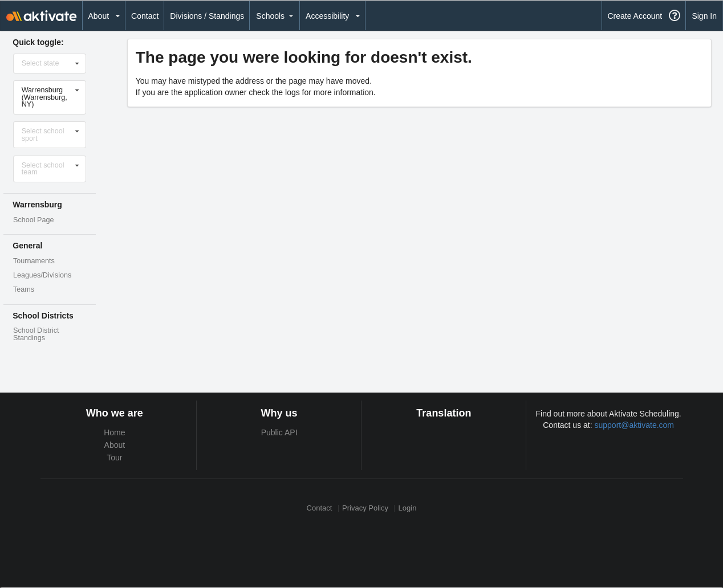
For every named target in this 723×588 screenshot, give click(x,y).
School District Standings (36, 334)
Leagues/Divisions (42, 275)
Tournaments (34, 261)
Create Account (635, 16)
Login (408, 509)
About (115, 445)
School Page (33, 220)
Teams (24, 289)
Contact (145, 16)
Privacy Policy (365, 509)
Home (114, 432)
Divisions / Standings (207, 16)
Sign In (704, 16)
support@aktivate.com (635, 425)
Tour (114, 458)
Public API (279, 432)
